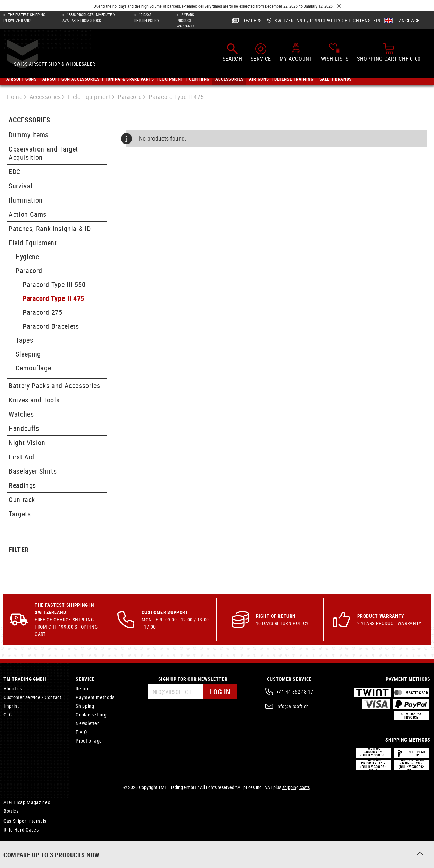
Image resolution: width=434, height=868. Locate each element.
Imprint (11, 706)
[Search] (232, 53)
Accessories (29, 120)
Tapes (24, 340)
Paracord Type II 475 (53, 298)
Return (83, 689)
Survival (21, 186)
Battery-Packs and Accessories (55, 386)
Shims (10, 842)
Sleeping (28, 354)
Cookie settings (92, 715)
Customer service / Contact (32, 697)
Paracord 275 (43, 312)
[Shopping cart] (389, 53)
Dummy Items (29, 135)
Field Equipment (33, 243)
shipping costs (296, 787)
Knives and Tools (34, 400)
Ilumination (26, 200)
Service (85, 679)
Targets (20, 514)
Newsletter (87, 723)
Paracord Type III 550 (54, 284)
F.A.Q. (82, 732)
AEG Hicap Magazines (27, 802)
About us (13, 689)
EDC (15, 171)
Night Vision (27, 443)
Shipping (83, 619)
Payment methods (95, 697)
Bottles (11, 811)
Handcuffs (24, 428)
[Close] (339, 6)
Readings (22, 485)
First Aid (22, 457)
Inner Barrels (17, 851)
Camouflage (33, 368)
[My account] (296, 53)
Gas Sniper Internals (25, 821)
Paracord (29, 271)
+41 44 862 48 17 (295, 692)
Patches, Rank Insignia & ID (50, 228)
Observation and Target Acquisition (43, 153)
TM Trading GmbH (25, 679)
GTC (8, 715)
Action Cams (28, 214)
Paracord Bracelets (51, 326)
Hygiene (27, 257)
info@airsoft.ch (293, 706)
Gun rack (22, 499)
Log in (220, 692)
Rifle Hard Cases (21, 830)
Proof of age (89, 741)
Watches (21, 414)
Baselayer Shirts (33, 471)
